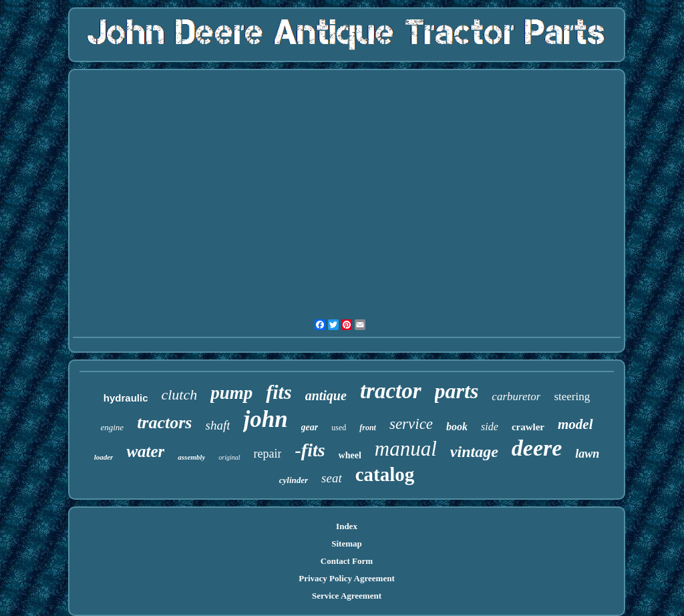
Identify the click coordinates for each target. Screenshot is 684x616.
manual (406, 449)
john (265, 419)
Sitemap (347, 544)
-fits (310, 450)
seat (332, 478)
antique (326, 396)
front (368, 428)
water (145, 451)
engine (112, 427)
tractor (391, 391)
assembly (191, 457)
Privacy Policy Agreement (346, 578)
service (411, 424)
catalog (385, 474)
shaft (217, 425)
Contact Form (347, 561)
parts (457, 391)
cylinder (294, 480)
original (229, 457)
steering (572, 397)
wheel (350, 455)
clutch (179, 395)
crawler (528, 427)
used (339, 428)
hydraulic (126, 398)
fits (279, 392)
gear (310, 427)
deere (537, 448)
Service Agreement (347, 596)
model (575, 424)
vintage (474, 452)
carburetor (516, 397)
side (490, 427)
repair (268, 454)
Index (347, 526)
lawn (587, 454)
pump (231, 393)
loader (104, 457)
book (457, 427)
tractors (164, 423)
